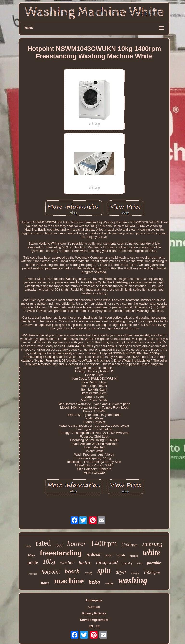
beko (95, 582)
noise (45, 583)
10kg (49, 562)
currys (135, 573)
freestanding (61, 553)
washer (67, 562)
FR (98, 626)
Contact (94, 607)
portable (154, 563)
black (32, 555)
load (59, 545)
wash (121, 555)
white (151, 553)
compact (33, 574)
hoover (77, 544)
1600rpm (152, 572)
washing (133, 580)
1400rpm (104, 543)
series (109, 583)
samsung (152, 544)
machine (69, 581)
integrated (107, 562)
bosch (72, 571)
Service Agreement (94, 620)
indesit (94, 555)
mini (140, 563)
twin (29, 546)
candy (89, 573)
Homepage (94, 600)
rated (43, 543)
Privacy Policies (94, 613)
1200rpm (129, 545)
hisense (134, 556)
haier (85, 563)
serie (109, 555)
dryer (121, 572)
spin (104, 570)
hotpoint (51, 572)
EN (91, 626)
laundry (127, 563)
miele (33, 563)
